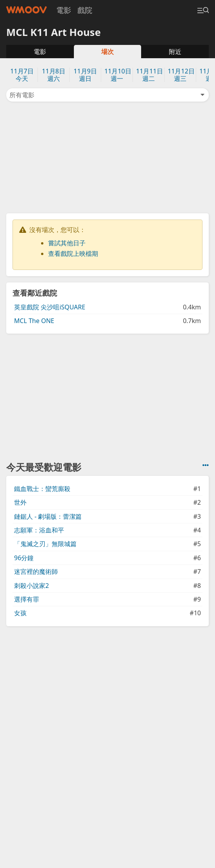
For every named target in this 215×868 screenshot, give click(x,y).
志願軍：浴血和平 (39, 530)
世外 (20, 502)
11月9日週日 (85, 75)
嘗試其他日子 (67, 243)
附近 (175, 52)
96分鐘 (24, 558)
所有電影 (107, 95)
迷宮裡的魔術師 (36, 572)
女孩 (20, 613)
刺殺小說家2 (31, 586)
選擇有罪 (27, 599)
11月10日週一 (118, 75)
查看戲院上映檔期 (73, 254)
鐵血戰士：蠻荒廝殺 (42, 489)
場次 (107, 52)
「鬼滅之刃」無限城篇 (45, 544)
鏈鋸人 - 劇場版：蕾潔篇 (48, 516)
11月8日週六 (53, 75)
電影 (64, 10)
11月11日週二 (150, 75)
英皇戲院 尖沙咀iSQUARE (50, 307)
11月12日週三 (181, 75)
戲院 (85, 10)
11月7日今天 (22, 75)
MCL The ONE (34, 321)
